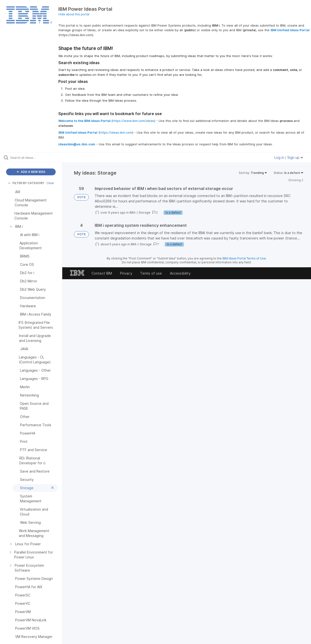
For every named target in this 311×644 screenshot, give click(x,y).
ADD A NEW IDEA (31, 172)
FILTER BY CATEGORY (26, 183)
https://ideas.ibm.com (116, 132)
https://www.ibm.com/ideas (133, 121)
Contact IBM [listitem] (102, 273)
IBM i (133, 213)
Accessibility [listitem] (180, 273)
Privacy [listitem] (126, 273)
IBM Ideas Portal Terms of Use (244, 258)
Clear (50, 183)
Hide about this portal (74, 14)
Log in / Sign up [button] (289, 157)
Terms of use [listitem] (151, 273)
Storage (145, 213)
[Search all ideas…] (37, 158)
